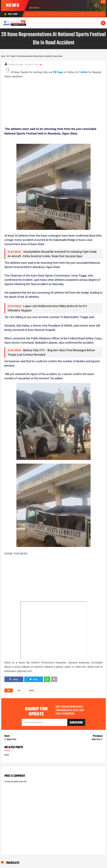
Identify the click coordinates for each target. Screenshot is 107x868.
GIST (19, 691)
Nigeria (31, 691)
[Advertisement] (56, 101)
